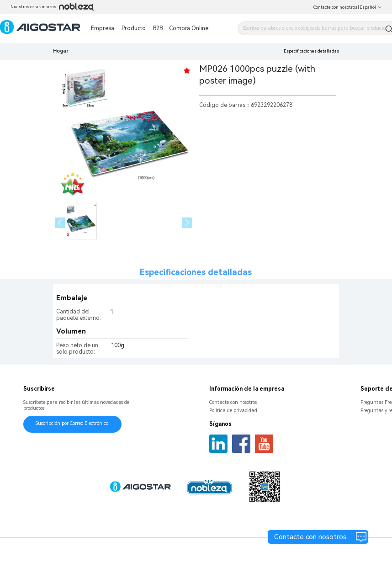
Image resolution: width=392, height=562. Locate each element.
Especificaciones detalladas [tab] (196, 272)
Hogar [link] (61, 51)
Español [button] (371, 7)
